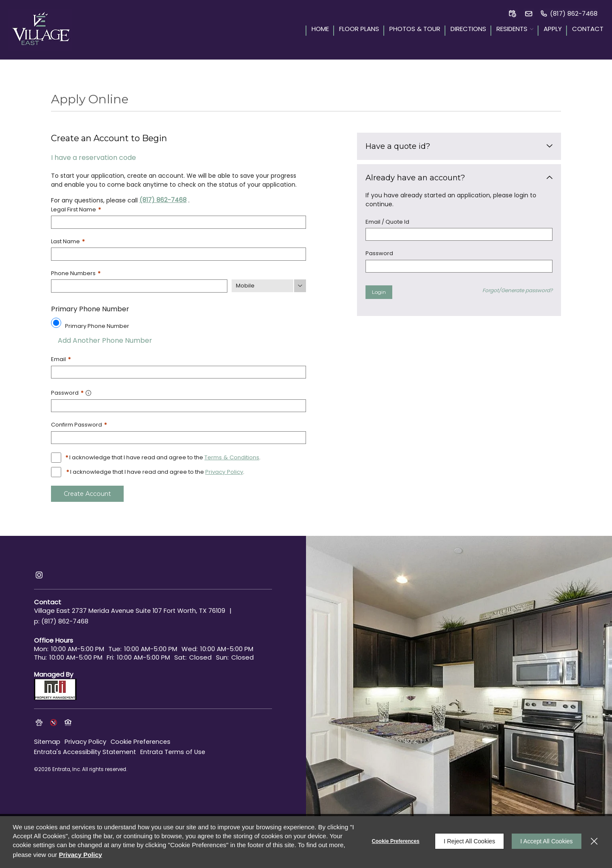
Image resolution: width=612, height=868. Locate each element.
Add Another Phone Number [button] (102, 340)
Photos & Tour (415, 29)
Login (379, 292)
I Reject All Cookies (468, 841)
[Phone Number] (139, 285)
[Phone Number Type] (269, 285)
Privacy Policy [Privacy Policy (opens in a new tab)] (224, 471)
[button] (513, 14)
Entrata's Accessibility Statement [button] (87, 750)
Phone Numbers (76, 273)
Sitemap (48, 739)
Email (61, 359)
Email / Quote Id (387, 222)
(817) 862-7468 (163, 200)
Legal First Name (76, 209)
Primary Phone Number (97, 325)
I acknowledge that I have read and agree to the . (163, 456)
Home (320, 29)
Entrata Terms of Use (178, 750)
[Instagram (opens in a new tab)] (39, 574)
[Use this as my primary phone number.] (56, 322)
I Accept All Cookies (546, 841)
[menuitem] (317, 30)
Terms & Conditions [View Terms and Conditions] (231, 457)
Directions (468, 29)
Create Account (87, 492)
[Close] (594, 841)
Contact (588, 29)
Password (379, 253)
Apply (553, 29)
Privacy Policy (86, 739)
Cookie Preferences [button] (143, 739)
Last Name (68, 241)
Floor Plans (359, 29)
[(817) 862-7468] (569, 14)
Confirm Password (79, 424)
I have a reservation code (93, 158)
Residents (512, 29)
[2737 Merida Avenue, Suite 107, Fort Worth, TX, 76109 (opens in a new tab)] (151, 610)
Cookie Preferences (394, 841)
